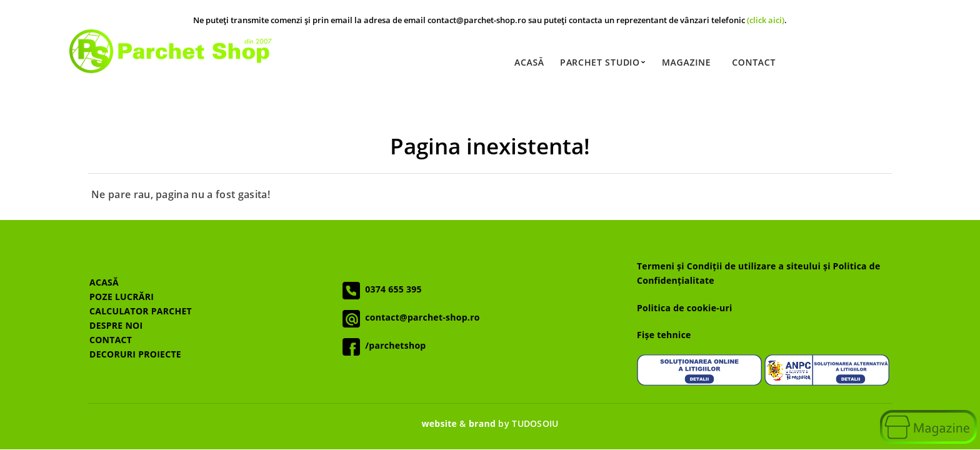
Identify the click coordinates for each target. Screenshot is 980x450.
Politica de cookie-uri (685, 308)
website (439, 423)
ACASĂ (104, 282)
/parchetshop (393, 345)
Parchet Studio (603, 62)
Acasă (529, 62)
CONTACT (111, 340)
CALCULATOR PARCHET (141, 311)
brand (482, 423)
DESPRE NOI (116, 325)
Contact (754, 62)
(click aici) (766, 20)
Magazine (686, 62)
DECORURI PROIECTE (135, 354)
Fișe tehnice (664, 335)
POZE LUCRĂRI (122, 297)
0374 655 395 (391, 289)
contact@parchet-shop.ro (420, 317)
